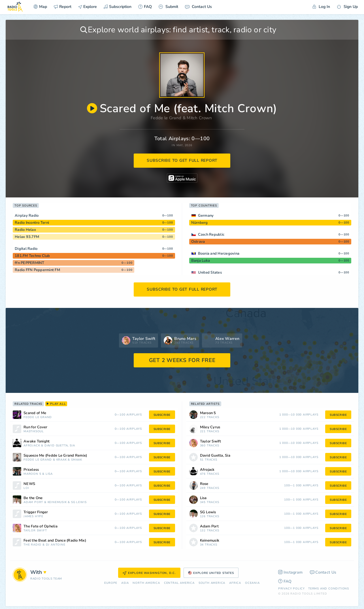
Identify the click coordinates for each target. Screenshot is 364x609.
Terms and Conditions (329, 589)
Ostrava (198, 242)
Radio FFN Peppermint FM (37, 270)
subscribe (162, 415)
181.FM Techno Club (32, 256)
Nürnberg (200, 223)
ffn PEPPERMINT (30, 263)
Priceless (31, 470)
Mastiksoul (34, 432)
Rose (204, 484)
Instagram (290, 572)
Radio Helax (25, 230)
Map (40, 7)
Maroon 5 (32, 474)
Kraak (62, 460)
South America (212, 583)
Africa (235, 583)
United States (210, 272)
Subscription (118, 7)
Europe (111, 583)
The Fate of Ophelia (41, 526)
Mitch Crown (199, 118)
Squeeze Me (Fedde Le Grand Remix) (55, 456)
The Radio (32, 545)
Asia (125, 583)
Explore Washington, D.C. (149, 573)
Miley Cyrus (210, 427)
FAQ (145, 7)
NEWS (29, 484)
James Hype (33, 517)
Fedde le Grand (166, 118)
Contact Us (198, 7)
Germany (206, 216)
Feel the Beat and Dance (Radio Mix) (55, 541)
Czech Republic (211, 235)
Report (63, 7)
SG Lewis (79, 502)
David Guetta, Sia (60, 446)
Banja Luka (201, 261)
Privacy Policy (291, 589)
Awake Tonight (37, 441)
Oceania (252, 583)
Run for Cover (35, 427)
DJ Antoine (56, 545)
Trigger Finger (36, 512)
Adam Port (33, 502)
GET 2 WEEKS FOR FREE (182, 360)
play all (56, 404)
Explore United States (211, 573)
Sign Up (347, 7)
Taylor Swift (35, 531)
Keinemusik (57, 502)
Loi (26, 488)
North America (146, 583)
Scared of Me (35, 413)
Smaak (77, 460)
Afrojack (32, 446)
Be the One (33, 498)
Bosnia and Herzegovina (219, 254)
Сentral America (179, 583)
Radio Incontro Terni (32, 223)
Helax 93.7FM (27, 237)
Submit (168, 7)
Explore (88, 7)
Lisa (49, 474)
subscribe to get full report (182, 160)
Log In (321, 7)
